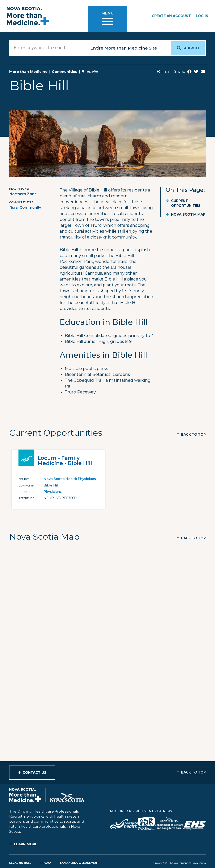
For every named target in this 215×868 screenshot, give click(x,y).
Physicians (53, 492)
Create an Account (171, 16)
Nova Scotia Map (188, 214)
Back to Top (193, 435)
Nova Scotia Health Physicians (70, 479)
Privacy (46, 863)
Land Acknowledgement (79, 863)
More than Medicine (28, 72)
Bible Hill (51, 485)
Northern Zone (23, 194)
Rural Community (25, 207)
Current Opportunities (186, 203)
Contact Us (35, 773)
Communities (65, 72)
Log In (202, 16)
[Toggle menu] (107, 19)
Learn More (26, 844)
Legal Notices (20, 863)
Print (163, 72)
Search (191, 48)
